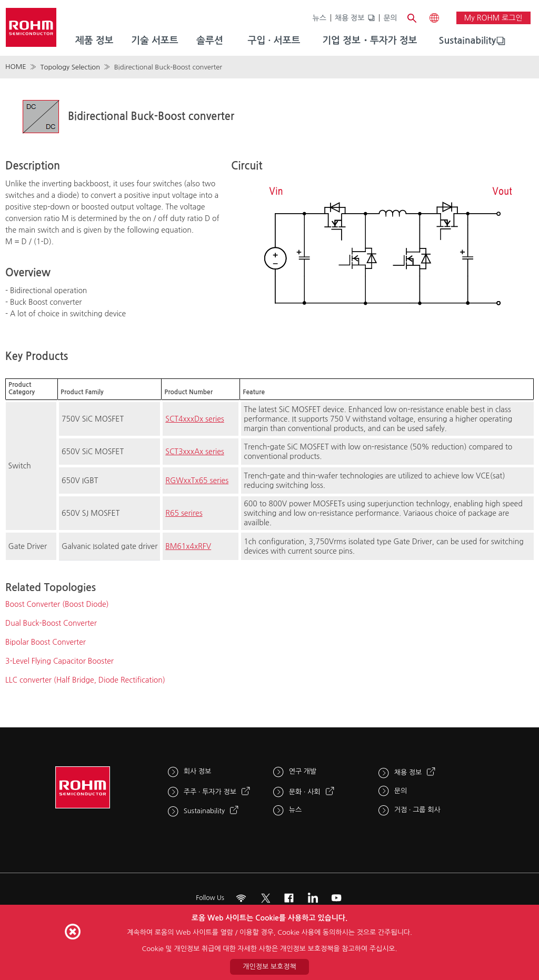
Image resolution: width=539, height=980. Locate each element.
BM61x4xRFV (188, 546)
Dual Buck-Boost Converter (51, 623)
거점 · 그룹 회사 (417, 810)
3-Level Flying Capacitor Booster (59, 661)
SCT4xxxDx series (194, 419)
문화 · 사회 (305, 792)
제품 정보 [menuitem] (94, 41)
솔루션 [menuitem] (210, 41)
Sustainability (468, 41)
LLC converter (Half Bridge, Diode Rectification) (85, 680)
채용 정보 (350, 18)
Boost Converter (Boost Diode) (57, 604)
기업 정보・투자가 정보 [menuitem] (370, 41)
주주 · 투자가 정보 (210, 792)
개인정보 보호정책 (269, 967)
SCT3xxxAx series (194, 452)
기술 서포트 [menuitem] (155, 41)
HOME (16, 67)
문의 (390, 18)
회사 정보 (198, 771)
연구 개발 (303, 771)
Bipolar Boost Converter (46, 642)
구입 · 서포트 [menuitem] (274, 41)
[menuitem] (468, 41)
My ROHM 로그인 (493, 18)
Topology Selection (70, 67)
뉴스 (320, 18)
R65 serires (184, 513)
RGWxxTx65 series (197, 481)
